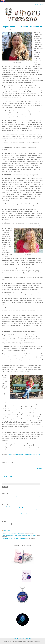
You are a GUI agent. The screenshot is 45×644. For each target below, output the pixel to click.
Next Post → (40, 468)
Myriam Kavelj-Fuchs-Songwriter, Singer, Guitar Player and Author (18, 513)
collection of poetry (20, 455)
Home (36, 5)
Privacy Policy (27, 639)
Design (15, 496)
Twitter (5, 477)
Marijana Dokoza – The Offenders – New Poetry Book (15, 511)
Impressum (18, 639)
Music (36, 496)
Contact (41, 5)
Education (21, 496)
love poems (33, 455)
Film (26, 496)
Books (6, 496)
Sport (40, 496)
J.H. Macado (27, 455)
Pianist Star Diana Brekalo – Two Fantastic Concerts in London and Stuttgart (20, 509)
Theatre (3, 498)
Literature (9, 455)
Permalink (21, 456)
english (4, 1)
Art (2, 496)
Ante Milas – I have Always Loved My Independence (15, 507)
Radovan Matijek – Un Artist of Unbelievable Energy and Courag (18, 515)
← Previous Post (6, 466)
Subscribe (6, 531)
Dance (11, 496)
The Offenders (15, 456)
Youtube (12, 477)
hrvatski (2, 1)
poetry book (8, 456)
